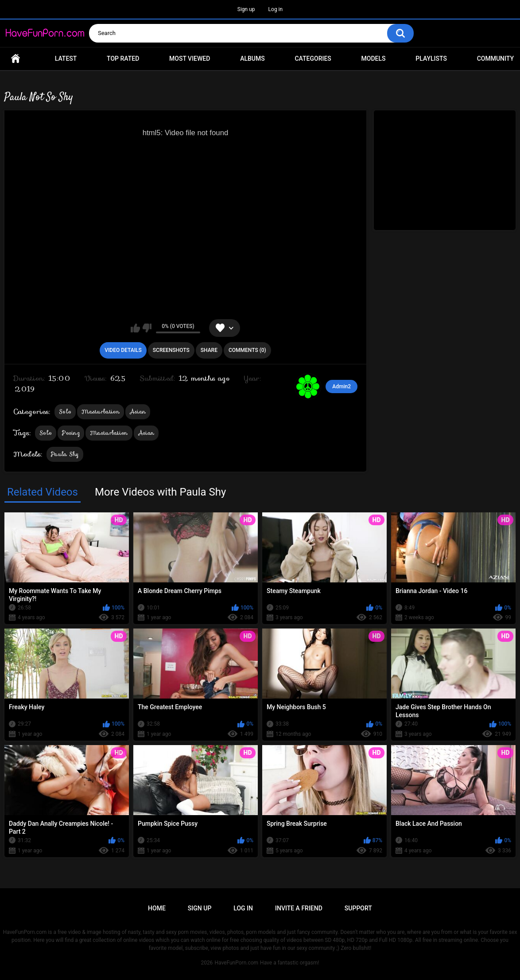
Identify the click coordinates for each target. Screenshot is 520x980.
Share (209, 350)
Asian (138, 412)
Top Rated (123, 59)
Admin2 (341, 387)
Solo (65, 412)
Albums (252, 59)
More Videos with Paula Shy (161, 492)
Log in (276, 9)
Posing (71, 433)
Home (16, 59)
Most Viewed (190, 59)
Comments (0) (247, 350)
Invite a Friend (299, 908)
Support (358, 908)
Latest (66, 59)
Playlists (431, 59)
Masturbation (101, 412)
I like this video (135, 328)
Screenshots (171, 350)
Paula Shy (65, 454)
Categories (313, 59)
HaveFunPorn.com (236, 963)
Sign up (246, 9)
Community (495, 59)
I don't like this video (147, 328)
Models (374, 59)
